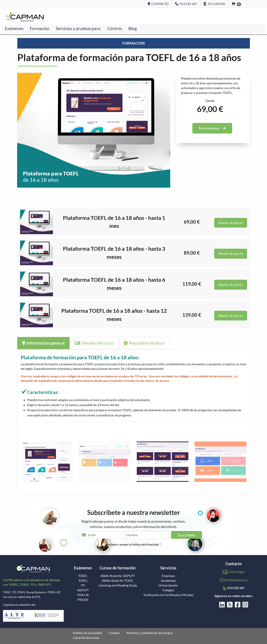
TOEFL (83, 581)
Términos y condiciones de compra (149, 633)
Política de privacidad (88, 633)
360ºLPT (83, 590)
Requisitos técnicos (144, 343)
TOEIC (83, 576)
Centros (115, 28)
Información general (43, 343)
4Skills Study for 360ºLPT (118, 576)
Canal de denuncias (86, 638)
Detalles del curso (94, 343)
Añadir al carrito (231, 223)
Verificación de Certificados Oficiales (168, 595)
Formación (40, 28)
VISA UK (83, 595)
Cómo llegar (236, 572)
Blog (133, 28)
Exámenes (14, 28)
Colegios (168, 590)
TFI (83, 585)
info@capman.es (236, 580)
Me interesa (212, 128)
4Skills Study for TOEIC (118, 581)
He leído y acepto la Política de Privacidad (133, 544)
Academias (168, 581)
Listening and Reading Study (118, 585)
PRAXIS (83, 600)
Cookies (114, 633)
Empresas (168, 576)
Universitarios (168, 585)
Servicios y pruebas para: (78, 28)
